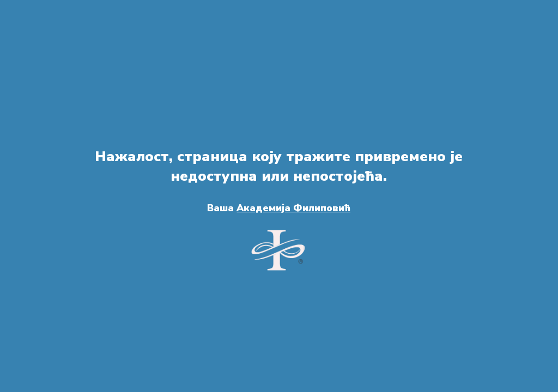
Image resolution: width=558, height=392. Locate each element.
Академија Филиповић (293, 208)
